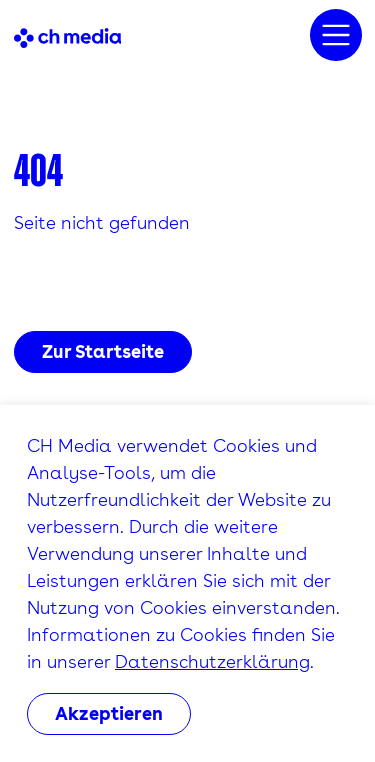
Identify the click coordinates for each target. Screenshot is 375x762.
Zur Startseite (103, 351)
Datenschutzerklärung (212, 661)
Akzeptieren (109, 713)
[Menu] (336, 35)
